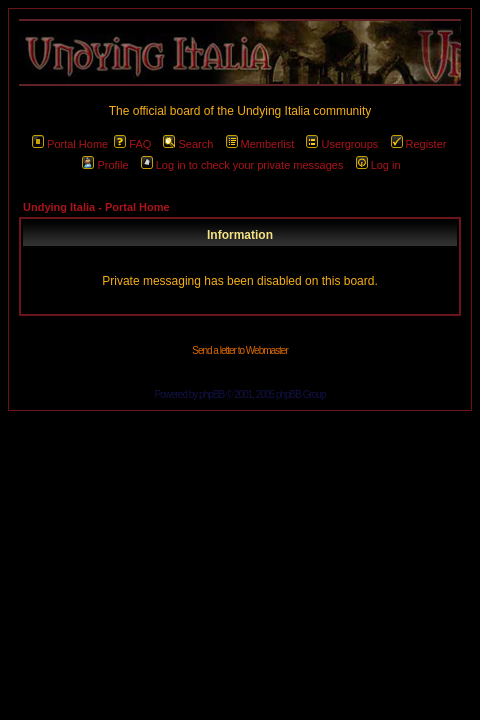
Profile (105, 165)
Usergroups (342, 144)
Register (419, 144)
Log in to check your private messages (242, 165)
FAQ (132, 144)
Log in (378, 165)
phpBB (211, 394)
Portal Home (70, 144)
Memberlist (260, 144)
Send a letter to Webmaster (240, 350)
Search (188, 144)
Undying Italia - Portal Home (96, 207)
